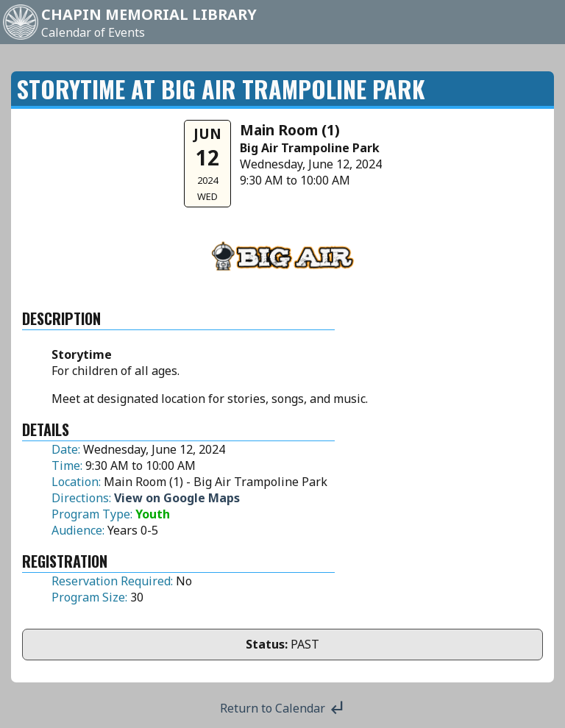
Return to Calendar (283, 708)
